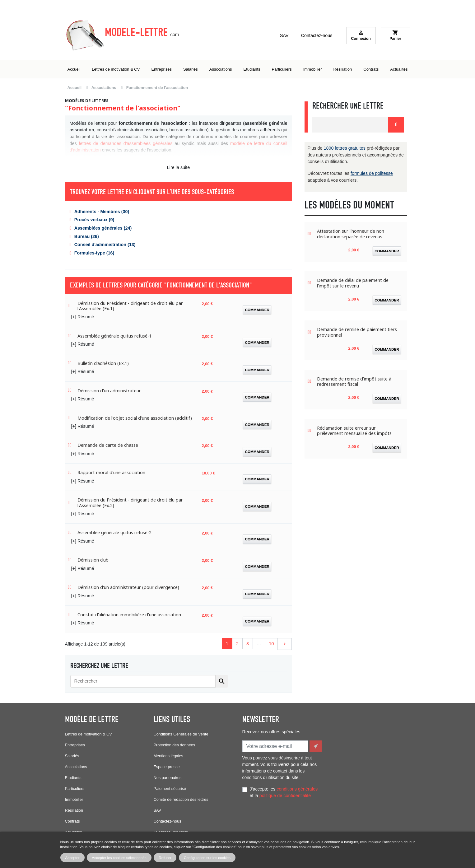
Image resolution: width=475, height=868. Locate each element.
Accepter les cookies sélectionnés (119, 858)
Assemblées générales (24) (103, 228)
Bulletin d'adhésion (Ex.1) (103, 363)
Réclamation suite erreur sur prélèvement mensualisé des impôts (354, 431)
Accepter (72, 858)
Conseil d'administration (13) (105, 245)
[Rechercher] (143, 681)
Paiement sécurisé (170, 789)
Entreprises (75, 745)
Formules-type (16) (94, 253)
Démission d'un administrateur (109, 391)
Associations (76, 767)
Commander (257, 310)
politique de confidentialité (285, 794)
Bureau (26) (87, 236)
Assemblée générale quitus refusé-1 (114, 336)
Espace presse (167, 767)
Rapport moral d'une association (111, 472)
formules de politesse (372, 173)
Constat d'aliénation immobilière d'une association (129, 615)
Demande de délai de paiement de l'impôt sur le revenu (353, 283)
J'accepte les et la (284, 791)
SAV (284, 35)
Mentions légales (168, 756)
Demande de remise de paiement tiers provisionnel (357, 332)
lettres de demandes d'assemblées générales (126, 143)
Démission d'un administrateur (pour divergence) (128, 587)
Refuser (165, 858)
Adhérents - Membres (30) (102, 212)
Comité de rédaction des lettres (181, 799)
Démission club (93, 560)
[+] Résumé (83, 317)
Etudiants (73, 778)
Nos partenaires (168, 778)
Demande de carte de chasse (108, 445)
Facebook (249, 823)
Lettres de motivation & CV (88, 734)
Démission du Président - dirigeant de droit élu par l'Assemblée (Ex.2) (130, 503)
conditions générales (297, 788)
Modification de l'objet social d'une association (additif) (135, 418)
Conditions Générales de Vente (181, 734)
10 (271, 644)
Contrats (72, 821)
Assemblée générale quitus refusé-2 (114, 532)
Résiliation (74, 810)
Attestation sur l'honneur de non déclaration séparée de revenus (351, 234)
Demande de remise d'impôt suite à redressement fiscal (354, 382)
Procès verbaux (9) (94, 220)
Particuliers (75, 789)
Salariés (72, 756)
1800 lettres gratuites (345, 148)
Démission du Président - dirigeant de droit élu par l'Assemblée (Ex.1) (130, 306)
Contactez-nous (317, 35)
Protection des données (175, 745)
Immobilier (74, 799)
